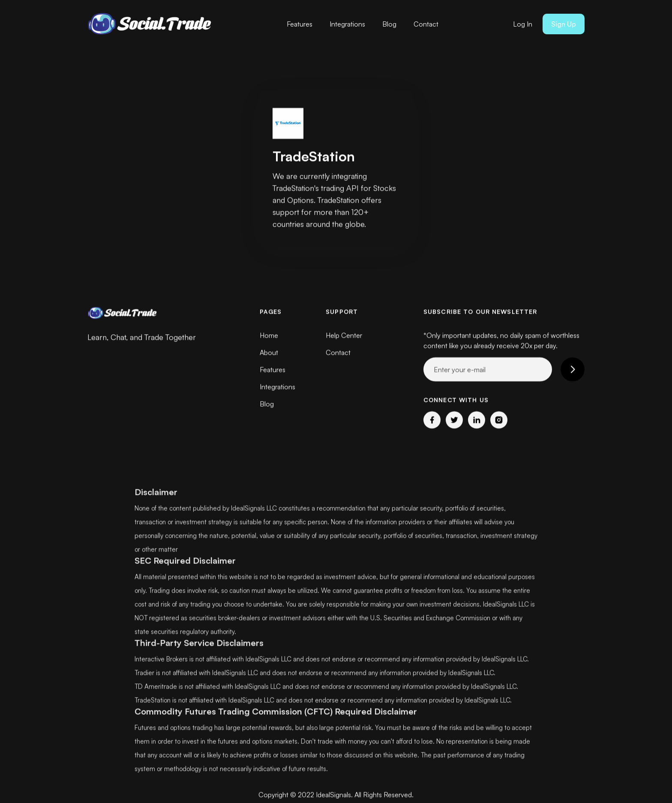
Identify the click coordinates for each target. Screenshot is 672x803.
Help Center (344, 335)
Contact (426, 24)
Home (269, 335)
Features (300, 24)
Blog (389, 24)
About (269, 352)
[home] (152, 24)
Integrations (347, 24)
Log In (523, 24)
